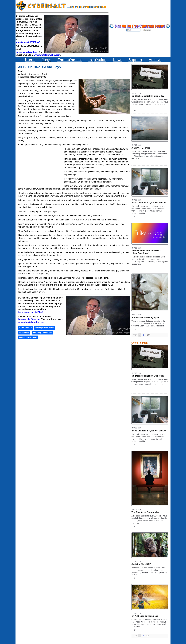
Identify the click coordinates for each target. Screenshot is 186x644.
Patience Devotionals (28, 337)
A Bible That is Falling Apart (145, 318)
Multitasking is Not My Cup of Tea (148, 96)
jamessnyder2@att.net (26, 52)
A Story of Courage (141, 148)
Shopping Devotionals (43, 333)
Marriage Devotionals (45, 328)
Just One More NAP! (142, 564)
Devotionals (24, 333)
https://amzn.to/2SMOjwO (28, 42)
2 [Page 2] (143, 335)
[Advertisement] (41, 166)
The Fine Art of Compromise (145, 512)
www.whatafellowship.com (47, 55)
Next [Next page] (148, 335)
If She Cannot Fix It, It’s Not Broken (149, 203)
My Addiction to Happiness (145, 616)
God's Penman (25, 328)
